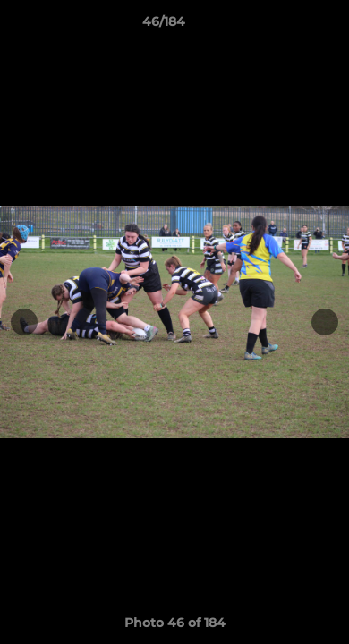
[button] (285, 26)
